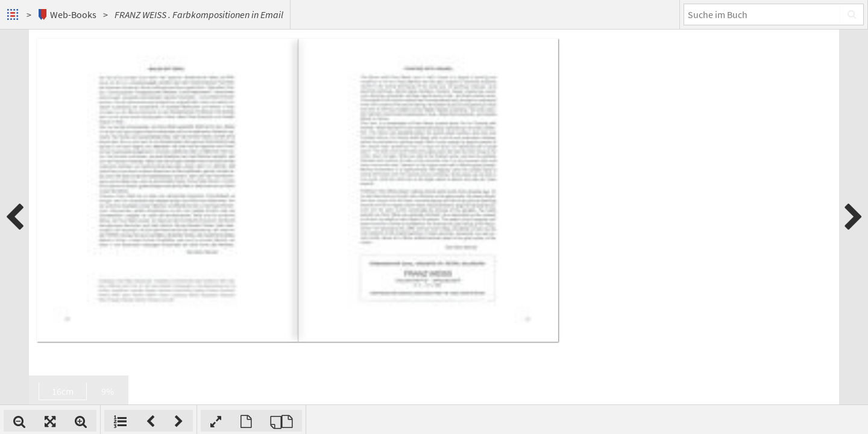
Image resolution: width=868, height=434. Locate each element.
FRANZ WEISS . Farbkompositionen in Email (199, 14)
